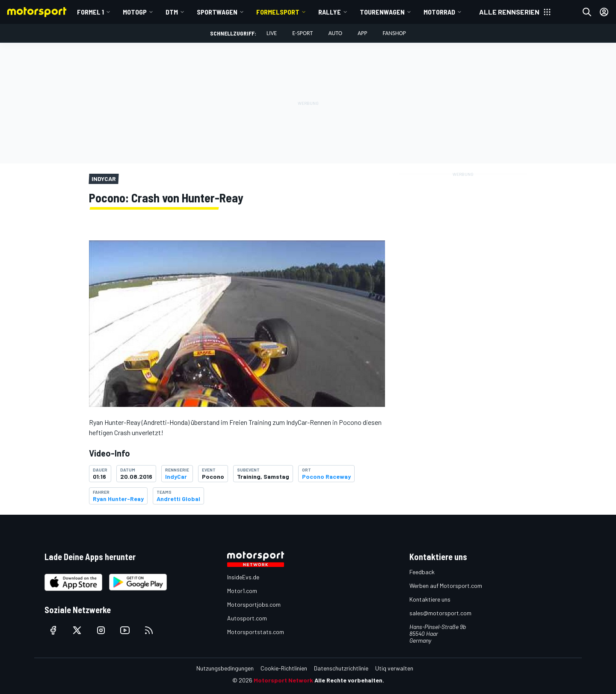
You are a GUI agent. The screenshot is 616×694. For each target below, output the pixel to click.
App (363, 33)
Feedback (422, 572)
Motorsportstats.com (256, 632)
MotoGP (135, 12)
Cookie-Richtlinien (284, 668)
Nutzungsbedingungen (225, 668)
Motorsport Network (283, 680)
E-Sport (302, 33)
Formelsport (278, 12)
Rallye (330, 12)
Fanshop (394, 33)
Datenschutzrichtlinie (341, 668)
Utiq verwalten (394, 668)
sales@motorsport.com (440, 613)
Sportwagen (217, 12)
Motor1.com (242, 591)
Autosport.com (247, 618)
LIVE (272, 33)
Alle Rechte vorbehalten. (349, 680)
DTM (172, 12)
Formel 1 (90, 12)
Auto (335, 33)
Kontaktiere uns (430, 599)
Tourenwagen (382, 12)
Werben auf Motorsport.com (446, 586)
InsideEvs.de (243, 577)
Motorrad (439, 12)
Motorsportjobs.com (254, 604)
